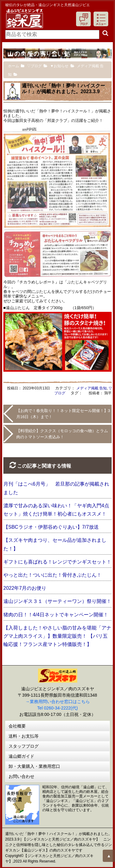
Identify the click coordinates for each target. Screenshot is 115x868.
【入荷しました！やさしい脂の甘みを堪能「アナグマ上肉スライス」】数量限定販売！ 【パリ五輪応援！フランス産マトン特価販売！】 (57, 636)
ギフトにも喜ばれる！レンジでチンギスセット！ (57, 562)
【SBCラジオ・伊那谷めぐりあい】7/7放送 (51, 527)
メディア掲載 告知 (92, 388)
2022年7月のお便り (25, 588)
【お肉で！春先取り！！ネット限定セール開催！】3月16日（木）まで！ (63, 414)
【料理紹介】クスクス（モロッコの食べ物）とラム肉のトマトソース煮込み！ (62, 434)
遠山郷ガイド (21, 756)
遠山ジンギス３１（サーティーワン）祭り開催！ (57, 601)
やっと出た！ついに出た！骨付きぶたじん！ (52, 575)
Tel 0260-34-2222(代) (57, 708)
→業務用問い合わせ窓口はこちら (58, 702)
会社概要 (17, 726)
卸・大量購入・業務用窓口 (34, 766)
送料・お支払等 (24, 736)
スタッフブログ (24, 746)
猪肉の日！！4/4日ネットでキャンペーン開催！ (56, 615)
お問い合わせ (21, 776)
